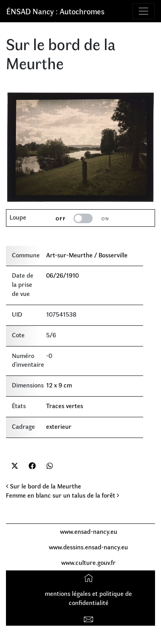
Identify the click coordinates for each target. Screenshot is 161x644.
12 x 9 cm (59, 385)
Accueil (90, 578)
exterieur (59, 426)
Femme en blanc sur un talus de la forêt (63, 495)
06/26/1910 (62, 275)
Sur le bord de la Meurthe (44, 486)
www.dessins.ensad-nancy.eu (88, 547)
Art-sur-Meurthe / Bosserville (87, 255)
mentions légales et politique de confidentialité (88, 598)
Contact (90, 618)
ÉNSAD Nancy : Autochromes (55, 11)
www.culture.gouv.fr (88, 562)
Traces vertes (65, 406)
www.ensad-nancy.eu (89, 531)
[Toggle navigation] (144, 11)
